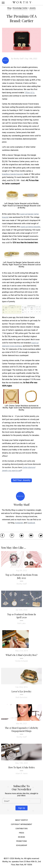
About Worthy (22, 820)
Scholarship (22, 845)
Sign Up (22, 808)
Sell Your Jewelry (22, 480)
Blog (9, 8)
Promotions (22, 841)
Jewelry (32, 8)
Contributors (22, 829)
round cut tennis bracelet (30, 227)
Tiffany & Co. (30, 93)
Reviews (22, 837)
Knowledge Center (20, 8)
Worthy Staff (19, 59)
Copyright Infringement (21, 824)
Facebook (31, 523)
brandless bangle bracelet (12, 174)
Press (22, 833)
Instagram (19, 523)
